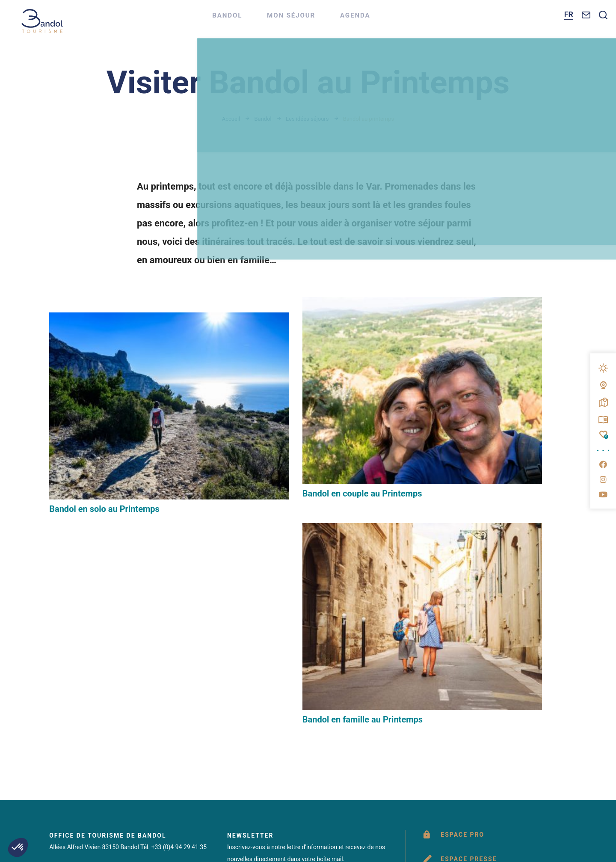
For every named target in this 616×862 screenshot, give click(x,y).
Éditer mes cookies (273, 765)
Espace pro (459, 563)
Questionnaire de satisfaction (498, 643)
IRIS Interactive (443, 765)
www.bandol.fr (189, 735)
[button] (18, 847)
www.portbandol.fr (298, 735)
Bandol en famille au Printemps (466, 447)
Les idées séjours (307, 119)
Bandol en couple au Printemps (287, 430)
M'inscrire (253, 617)
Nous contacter (84, 693)
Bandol (242, 20)
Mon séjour (307, 20)
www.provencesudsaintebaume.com (441, 735)
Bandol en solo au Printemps (104, 447)
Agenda (374, 20)
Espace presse (465, 590)
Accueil (231, 119)
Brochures (458, 616)
